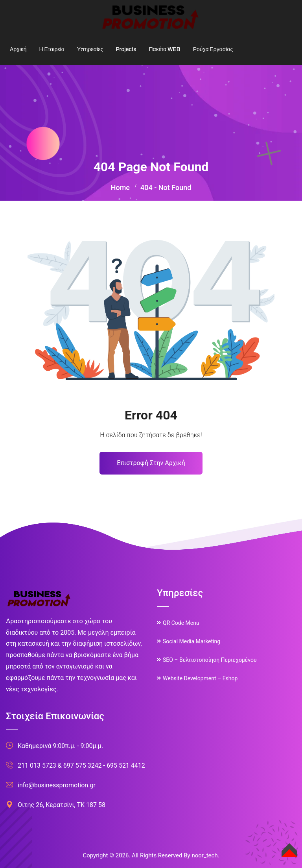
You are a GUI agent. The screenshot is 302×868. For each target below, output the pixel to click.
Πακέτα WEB (164, 49)
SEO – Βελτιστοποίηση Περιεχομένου (210, 660)
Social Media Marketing (192, 641)
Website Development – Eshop (200, 678)
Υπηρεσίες (90, 49)
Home (120, 187)
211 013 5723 (37, 766)
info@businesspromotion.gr (57, 785)
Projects (126, 49)
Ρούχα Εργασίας (213, 49)
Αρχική (18, 49)
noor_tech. (205, 855)
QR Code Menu (181, 623)
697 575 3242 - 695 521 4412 (104, 766)
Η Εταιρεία (52, 49)
